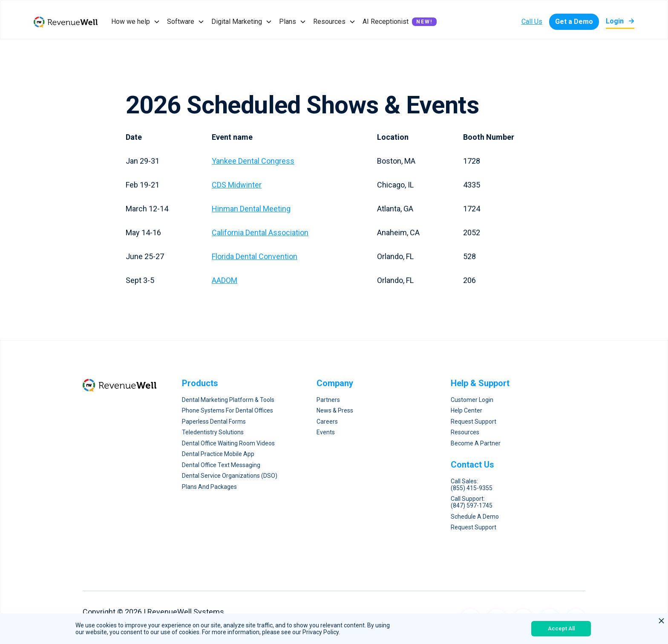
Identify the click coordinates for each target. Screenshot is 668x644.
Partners (328, 400)
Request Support (474, 422)
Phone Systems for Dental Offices (227, 411)
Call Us (532, 22)
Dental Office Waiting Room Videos (228, 443)
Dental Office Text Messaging (221, 465)
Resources (465, 432)
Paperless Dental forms (214, 422)
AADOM (225, 280)
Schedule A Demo (475, 517)
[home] (66, 22)
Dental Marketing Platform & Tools (228, 400)
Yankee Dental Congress (253, 161)
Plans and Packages (209, 487)
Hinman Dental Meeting (251, 209)
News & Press (335, 411)
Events (326, 432)
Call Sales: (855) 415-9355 (472, 485)
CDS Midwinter (237, 185)
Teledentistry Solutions (213, 432)
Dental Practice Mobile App (218, 454)
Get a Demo (574, 22)
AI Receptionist (386, 22)
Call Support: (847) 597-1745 (472, 502)
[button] (136, 22)
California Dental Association (260, 232)
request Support (474, 527)
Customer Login (472, 400)
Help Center (466, 411)
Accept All (561, 628)
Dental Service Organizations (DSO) (230, 476)
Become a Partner (476, 443)
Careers (327, 422)
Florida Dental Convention (255, 256)
